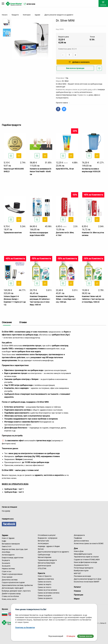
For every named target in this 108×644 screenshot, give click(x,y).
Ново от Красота (45, 576)
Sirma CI (103, 623)
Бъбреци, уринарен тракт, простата (16, 591)
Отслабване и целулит (47, 535)
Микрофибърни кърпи (83, 554)
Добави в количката (79, 62)
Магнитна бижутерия (46, 563)
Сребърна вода (44, 555)
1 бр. (67, 78)
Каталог (77, 587)
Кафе (4, 541)
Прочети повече (63, 103)
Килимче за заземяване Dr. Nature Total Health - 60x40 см (41, 172)
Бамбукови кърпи (81, 571)
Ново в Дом (79, 551)
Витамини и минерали (11, 544)
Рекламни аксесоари (82, 576)
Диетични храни (44, 566)
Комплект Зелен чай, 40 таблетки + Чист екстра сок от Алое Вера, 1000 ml (93, 299)
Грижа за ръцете (44, 596)
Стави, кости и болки (10, 596)
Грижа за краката (45, 598)
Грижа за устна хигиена (47, 590)
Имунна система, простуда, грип (15, 549)
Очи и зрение (7, 577)
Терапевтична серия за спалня (86, 557)
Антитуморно (43, 543)
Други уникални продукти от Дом (87, 579)
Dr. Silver (65, 81)
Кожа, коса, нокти (9, 599)
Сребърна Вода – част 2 (14, 492)
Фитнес (41, 549)
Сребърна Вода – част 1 (14, 489)
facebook (9, 524)
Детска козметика (81, 541)
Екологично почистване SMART (87, 582)
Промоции (79, 595)
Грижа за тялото (45, 587)
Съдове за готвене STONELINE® (87, 560)
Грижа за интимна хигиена (49, 593)
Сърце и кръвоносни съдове (13, 582)
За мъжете (6, 566)
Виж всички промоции (75, 68)
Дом (76, 548)
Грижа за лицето (45, 584)
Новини (77, 591)
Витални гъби (43, 541)
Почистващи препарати (84, 568)
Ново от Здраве (8, 538)
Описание (7, 322)
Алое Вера (6, 552)
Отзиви (23, 322)
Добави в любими (100, 69)
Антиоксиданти (8, 555)
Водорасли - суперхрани (48, 538)
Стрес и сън (7, 571)
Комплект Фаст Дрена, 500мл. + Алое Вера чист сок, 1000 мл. (66, 299)
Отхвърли (71, 636)
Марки (77, 599)
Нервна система (8, 569)
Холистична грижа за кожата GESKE (89, 543)
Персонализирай (56, 636)
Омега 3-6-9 (7, 546)
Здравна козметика (46, 579)
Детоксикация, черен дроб (13, 588)
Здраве (5, 535)
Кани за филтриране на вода (85, 562)
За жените (6, 563)
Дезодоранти (79, 535)
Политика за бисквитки (25, 627)
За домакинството (81, 565)
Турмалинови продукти (47, 560)
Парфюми (78, 538)
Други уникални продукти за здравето (53, 552)
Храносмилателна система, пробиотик (17, 585)
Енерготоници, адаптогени (13, 558)
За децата (6, 560)
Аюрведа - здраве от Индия (49, 546)
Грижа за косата (45, 582)
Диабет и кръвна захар (11, 594)
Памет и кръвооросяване (12, 574)
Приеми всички (85, 636)
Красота (41, 573)
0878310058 (31, 4)
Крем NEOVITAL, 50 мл (65, 169)
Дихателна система (10, 580)
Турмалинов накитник (13, 233)
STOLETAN (42, 568)
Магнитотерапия (45, 557)
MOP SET (77, 573)
